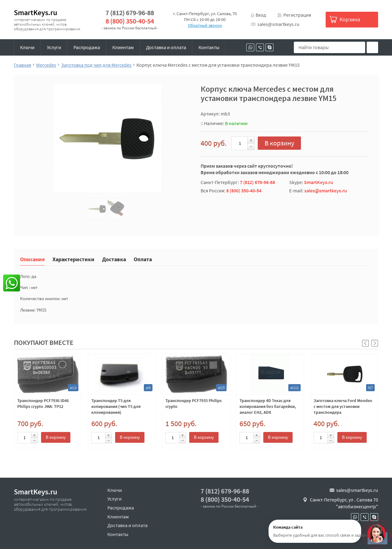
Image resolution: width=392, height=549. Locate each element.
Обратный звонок (205, 25)
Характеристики (73, 259)
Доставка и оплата (166, 47)
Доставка (114, 259)
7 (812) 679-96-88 (130, 13)
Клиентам (123, 47)
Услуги (54, 47)
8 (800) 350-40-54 (130, 21)
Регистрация (297, 15)
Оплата (143, 259)
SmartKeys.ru (35, 13)
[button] (375, 343)
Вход (261, 15)
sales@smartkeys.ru (278, 24)
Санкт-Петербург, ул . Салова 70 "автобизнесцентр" (344, 503)
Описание (32, 259)
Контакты (209, 47)
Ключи (27, 47)
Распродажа (87, 47)
